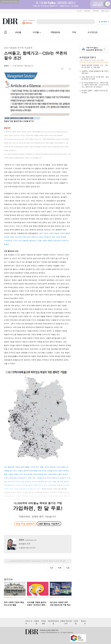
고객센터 (96, 11)
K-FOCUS (93, 32)
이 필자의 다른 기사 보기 (27, 548)
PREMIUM (55, 32)
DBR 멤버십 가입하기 (49, 524)
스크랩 (70, 69)
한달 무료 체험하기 (25, 524)
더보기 (62, 69)
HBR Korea (105, 11)
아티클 (18, 32)
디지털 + (37, 32)
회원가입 (87, 11)
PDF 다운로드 (66, 69)
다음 (68, 568)
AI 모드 (104, 22)
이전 (52, 568)
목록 (60, 568)
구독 (74, 32)
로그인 (79, 11)
